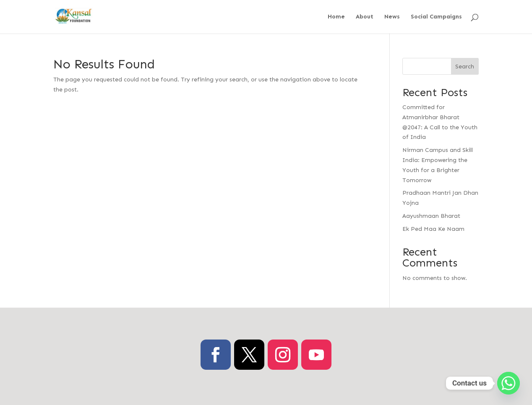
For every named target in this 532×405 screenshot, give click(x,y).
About (365, 17)
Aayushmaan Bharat (431, 216)
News (392, 17)
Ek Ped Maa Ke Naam (433, 229)
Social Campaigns (436, 17)
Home (336, 17)
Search (465, 67)
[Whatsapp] (509, 383)
